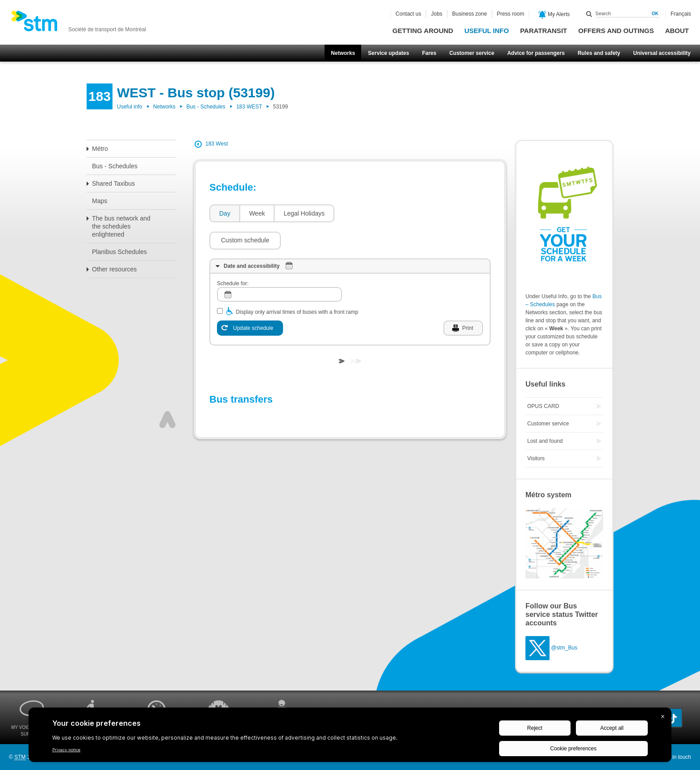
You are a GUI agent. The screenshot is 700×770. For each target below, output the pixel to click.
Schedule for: (233, 257)
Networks (343, 53)
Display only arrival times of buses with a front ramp (297, 285)
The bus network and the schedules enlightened (121, 226)
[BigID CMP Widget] (350, 737)
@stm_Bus (564, 648)
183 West (217, 144)
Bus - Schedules (206, 107)
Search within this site (589, 14)
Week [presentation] (257, 213)
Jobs (436, 14)
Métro (100, 149)
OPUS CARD (543, 406)
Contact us (408, 14)
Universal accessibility (662, 53)
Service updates (388, 53)
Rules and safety (599, 53)
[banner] (79, 24)
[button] (375, 213)
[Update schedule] (250, 301)
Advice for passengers (536, 53)
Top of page (167, 393)
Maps (100, 201)
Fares (429, 53)
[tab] (224, 214)
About (677, 31)
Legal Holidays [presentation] (304, 213)
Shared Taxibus (113, 183)
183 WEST (249, 107)
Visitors (536, 458)
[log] (279, 268)
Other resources (114, 269)
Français (681, 14)
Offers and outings (616, 31)
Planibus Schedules (119, 252)
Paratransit (544, 31)
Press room (510, 14)
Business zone (470, 14)
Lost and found (545, 441)
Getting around (423, 31)
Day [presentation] (225, 213)
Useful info (487, 31)
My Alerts (554, 15)
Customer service (472, 53)
